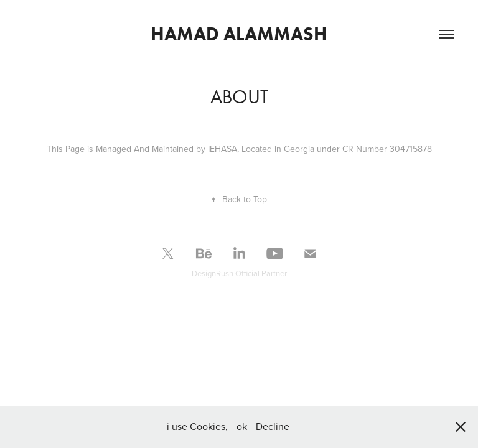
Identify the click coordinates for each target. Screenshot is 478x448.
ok (242, 426)
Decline (273, 426)
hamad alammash (239, 34)
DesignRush (213, 273)
